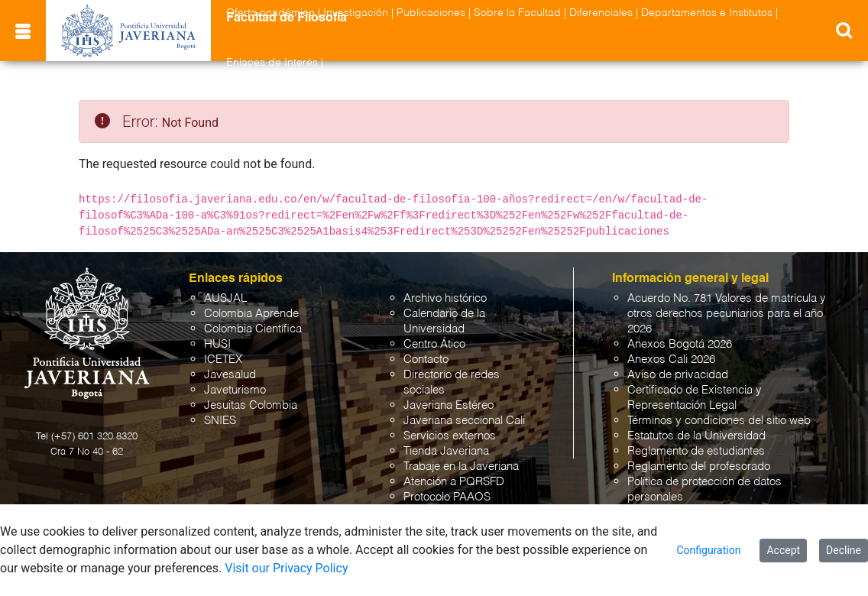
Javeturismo (235, 390)
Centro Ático (434, 344)
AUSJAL (225, 298)
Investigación (356, 13)
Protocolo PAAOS (447, 497)
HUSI (217, 344)
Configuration (708, 550)
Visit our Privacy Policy (286, 568)
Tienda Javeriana (446, 451)
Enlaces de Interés (272, 63)
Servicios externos (450, 436)
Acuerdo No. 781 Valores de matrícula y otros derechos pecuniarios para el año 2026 (727, 314)
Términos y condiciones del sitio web (719, 421)
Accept (783, 550)
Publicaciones (431, 13)
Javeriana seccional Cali (464, 421)
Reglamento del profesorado (699, 466)
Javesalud (230, 375)
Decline (844, 550)
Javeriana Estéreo (449, 405)
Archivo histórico (445, 298)
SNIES (220, 421)
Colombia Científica (253, 329)
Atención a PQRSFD (454, 482)
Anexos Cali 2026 (671, 360)
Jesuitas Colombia (251, 405)
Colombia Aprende (251, 314)
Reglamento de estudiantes (696, 451)
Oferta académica (270, 13)
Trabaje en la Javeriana (461, 466)
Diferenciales (601, 13)
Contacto (426, 360)
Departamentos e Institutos (707, 13)
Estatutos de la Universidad (696, 436)
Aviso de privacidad (678, 375)
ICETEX (223, 360)
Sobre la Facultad (517, 13)
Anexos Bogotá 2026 (680, 344)
